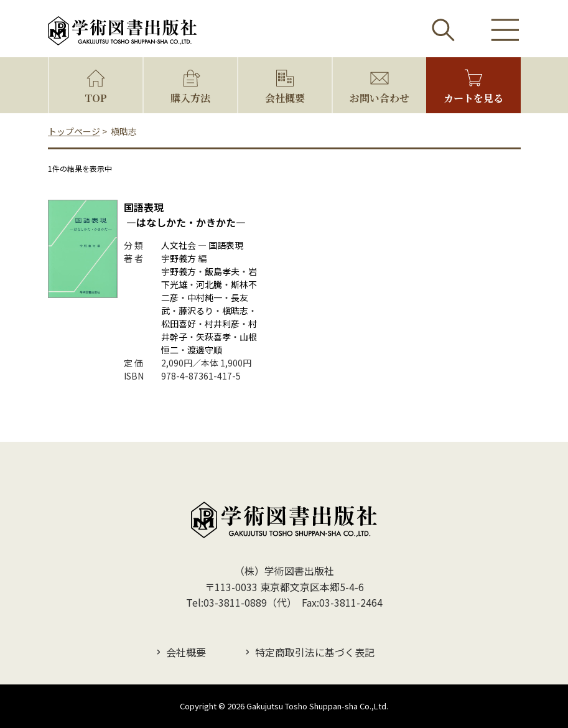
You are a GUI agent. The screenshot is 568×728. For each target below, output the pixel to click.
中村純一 (205, 297)
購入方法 (190, 98)
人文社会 (179, 245)
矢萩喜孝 (213, 337)
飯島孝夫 (222, 271)
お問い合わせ (379, 98)
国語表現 (185, 215)
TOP (96, 98)
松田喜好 (179, 324)
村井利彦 (222, 324)
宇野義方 (179, 258)
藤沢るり (196, 310)
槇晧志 (235, 310)
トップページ (74, 131)
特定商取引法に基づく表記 (315, 652)
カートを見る (473, 98)
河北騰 (209, 284)
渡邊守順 (205, 350)
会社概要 (285, 98)
